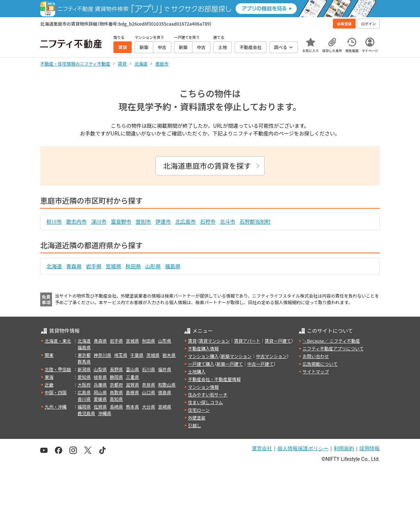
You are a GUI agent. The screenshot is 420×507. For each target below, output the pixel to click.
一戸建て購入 (201, 364)
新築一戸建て (230, 364)
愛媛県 (100, 399)
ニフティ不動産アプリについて (333, 348)
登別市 (143, 221)
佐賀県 (100, 407)
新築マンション (236, 356)
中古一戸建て (260, 364)
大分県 (149, 407)
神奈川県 (102, 355)
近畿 (49, 385)
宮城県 (113, 266)
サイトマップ (316, 371)
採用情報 (370, 448)
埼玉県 (121, 355)
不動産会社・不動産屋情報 (214, 379)
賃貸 (192, 341)
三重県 (132, 377)
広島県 (84, 392)
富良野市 (121, 221)
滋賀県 (132, 385)
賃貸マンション (214, 341)
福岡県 (84, 407)
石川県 (149, 369)
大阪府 (84, 385)
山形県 (153, 266)
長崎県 (116, 407)
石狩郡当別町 (255, 221)
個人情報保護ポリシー (303, 448)
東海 (49, 377)
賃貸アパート (247, 341)
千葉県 (137, 355)
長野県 (116, 369)
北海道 (54, 266)
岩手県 (94, 266)
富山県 (132, 369)
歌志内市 (76, 221)
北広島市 (185, 221)
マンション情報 (203, 387)
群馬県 (84, 361)
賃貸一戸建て (278, 341)
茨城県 (153, 355)
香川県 (84, 399)
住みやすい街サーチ (208, 394)
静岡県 (116, 377)
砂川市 (54, 221)
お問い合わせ (316, 356)
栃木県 (169, 355)
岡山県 (100, 392)
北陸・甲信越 (58, 369)
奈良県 (149, 385)
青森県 (74, 266)
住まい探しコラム (206, 402)
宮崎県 (165, 407)
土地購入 (197, 371)
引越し (195, 425)
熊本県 (132, 407)
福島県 (173, 266)
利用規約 (344, 448)
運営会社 (262, 448)
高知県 (116, 399)
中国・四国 (56, 392)
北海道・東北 (58, 341)
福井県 (165, 369)
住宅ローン (199, 410)
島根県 (132, 392)
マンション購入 (203, 356)
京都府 (116, 385)
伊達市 (163, 221)
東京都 (84, 355)
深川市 (99, 221)
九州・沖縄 (56, 407)
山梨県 (100, 369)
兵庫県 (100, 385)
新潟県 (84, 369)
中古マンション (271, 356)
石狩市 (208, 221)
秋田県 (133, 266)
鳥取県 (116, 392)
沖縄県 (105, 413)
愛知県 (84, 377)
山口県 (149, 392)
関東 (49, 355)
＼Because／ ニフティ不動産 (331, 341)
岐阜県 (100, 377)
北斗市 (228, 221)
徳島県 (165, 392)
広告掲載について (320, 364)
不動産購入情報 (203, 348)
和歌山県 (167, 385)
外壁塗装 (197, 417)
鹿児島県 (86, 413)
